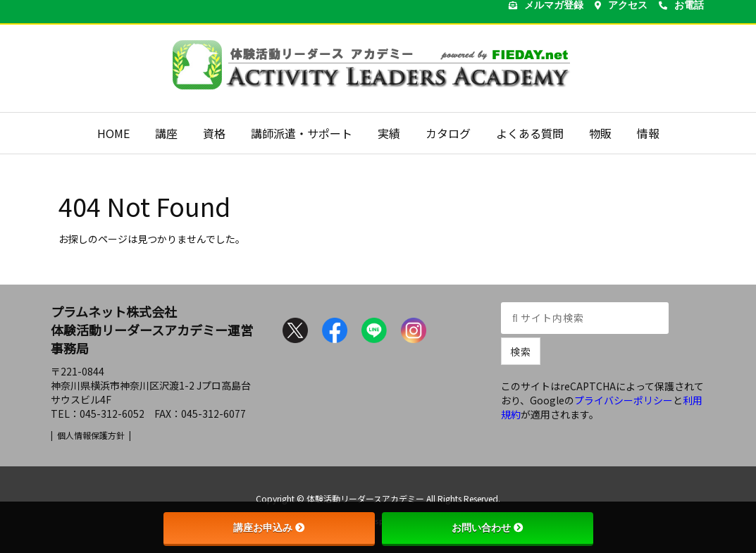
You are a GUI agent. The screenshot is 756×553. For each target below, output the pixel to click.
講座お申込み (269, 528)
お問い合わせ (488, 528)
